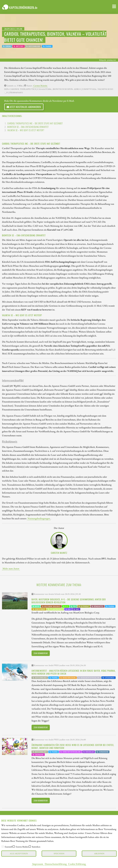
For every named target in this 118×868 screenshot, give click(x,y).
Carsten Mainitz (40, 86)
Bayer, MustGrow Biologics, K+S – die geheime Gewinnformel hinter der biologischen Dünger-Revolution (69, 601)
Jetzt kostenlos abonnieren (24, 107)
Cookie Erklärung (77, 864)
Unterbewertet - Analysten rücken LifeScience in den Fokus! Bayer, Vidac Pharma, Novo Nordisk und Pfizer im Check (74, 672)
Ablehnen (99, 853)
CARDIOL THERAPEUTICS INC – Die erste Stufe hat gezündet (35, 123)
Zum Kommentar (41, 653)
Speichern (59, 853)
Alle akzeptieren (19, 853)
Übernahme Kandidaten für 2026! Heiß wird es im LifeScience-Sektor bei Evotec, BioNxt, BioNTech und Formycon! (73, 746)
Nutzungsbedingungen (39, 518)
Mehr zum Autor (11, 568)
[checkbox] (3, 847)
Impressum (38, 864)
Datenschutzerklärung (56, 864)
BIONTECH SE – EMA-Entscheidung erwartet (28, 127)
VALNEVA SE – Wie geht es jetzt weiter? (26, 130)
